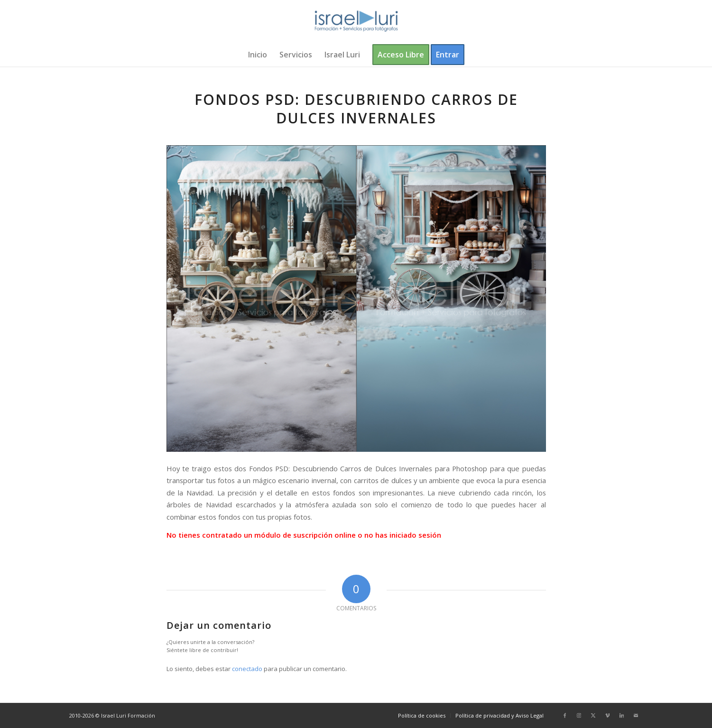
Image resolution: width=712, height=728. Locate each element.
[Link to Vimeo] (608, 715)
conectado (247, 669)
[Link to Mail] (636, 715)
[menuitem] (258, 55)
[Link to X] (593, 715)
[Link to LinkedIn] (622, 715)
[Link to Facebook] (565, 715)
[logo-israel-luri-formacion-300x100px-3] (356, 21)
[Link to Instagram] (579, 715)
